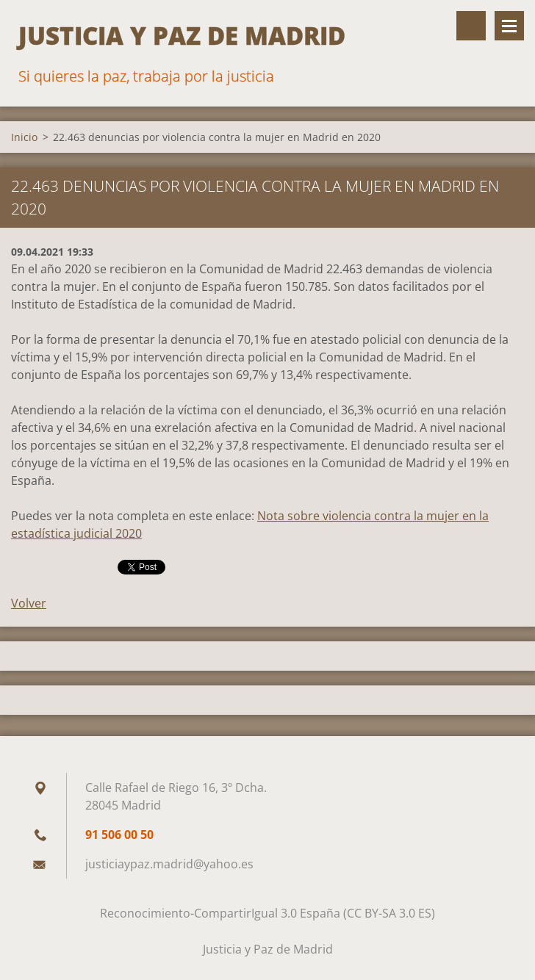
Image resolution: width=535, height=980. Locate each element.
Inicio (24, 137)
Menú (509, 26)
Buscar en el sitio (471, 26)
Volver (29, 603)
